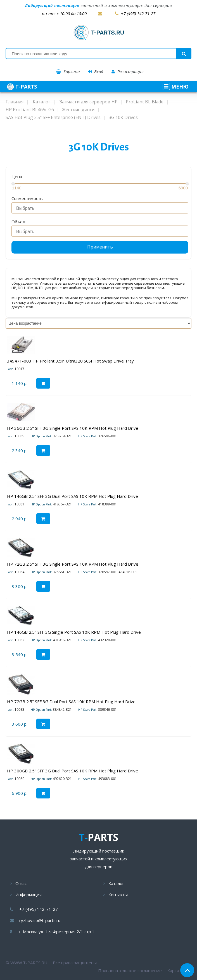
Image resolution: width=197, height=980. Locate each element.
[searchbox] (101, 208)
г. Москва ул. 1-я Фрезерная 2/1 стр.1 (57, 932)
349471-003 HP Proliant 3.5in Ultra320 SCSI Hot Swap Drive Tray (70, 361)
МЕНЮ (176, 87)
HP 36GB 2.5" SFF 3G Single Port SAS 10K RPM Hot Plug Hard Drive (73, 428)
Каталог (116, 883)
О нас (21, 883)
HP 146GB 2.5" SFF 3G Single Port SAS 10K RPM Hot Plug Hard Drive (74, 632)
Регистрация (128, 71)
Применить (100, 247)
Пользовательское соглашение (130, 970)
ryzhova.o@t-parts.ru (40, 920)
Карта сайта (179, 970)
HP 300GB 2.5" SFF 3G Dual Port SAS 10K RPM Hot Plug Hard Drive (73, 771)
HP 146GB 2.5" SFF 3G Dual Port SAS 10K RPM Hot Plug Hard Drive (73, 496)
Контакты (118, 895)
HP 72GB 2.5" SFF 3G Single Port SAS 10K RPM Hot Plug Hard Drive (73, 564)
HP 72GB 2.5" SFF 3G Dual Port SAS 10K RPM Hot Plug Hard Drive (71, 702)
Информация (29, 895)
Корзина (68, 71)
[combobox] (100, 208)
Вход (96, 71)
